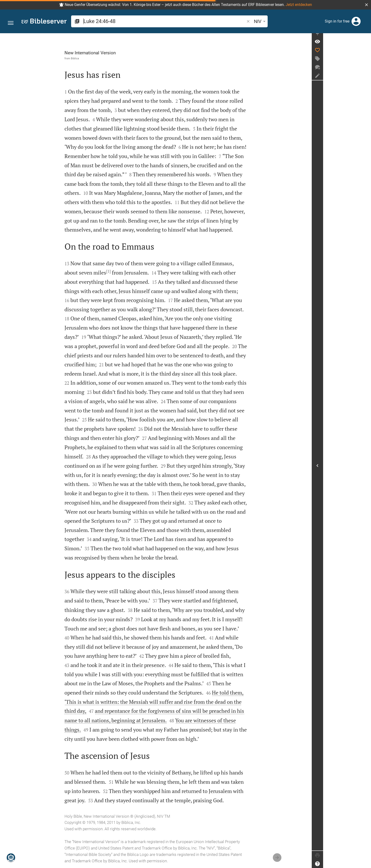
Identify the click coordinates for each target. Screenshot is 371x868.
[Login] (356, 21)
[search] (145, 21)
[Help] (365, 864)
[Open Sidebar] (365, 468)
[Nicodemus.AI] (11, 858)
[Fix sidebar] (365, 37)
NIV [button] (222, 21)
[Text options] (236, 21)
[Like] (365, 55)
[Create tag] (365, 63)
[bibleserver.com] (44, 22)
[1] (132, 271)
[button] (366, 5)
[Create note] (365, 80)
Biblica (99, 58)
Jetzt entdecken (299, 5)
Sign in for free (337, 21)
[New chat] (365, 72)
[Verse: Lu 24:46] (365, 46)
